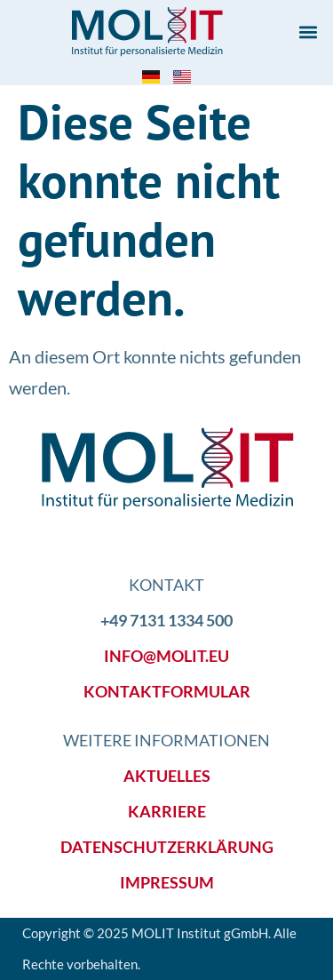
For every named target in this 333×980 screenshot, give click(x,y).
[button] (308, 32)
